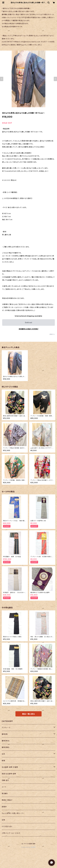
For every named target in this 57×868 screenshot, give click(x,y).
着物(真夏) (6, 747)
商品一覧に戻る (28, 714)
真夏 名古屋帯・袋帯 (9, 774)
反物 (3, 820)
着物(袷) (5, 734)
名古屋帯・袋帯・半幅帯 (10, 767)
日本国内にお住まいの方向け (28, 329)
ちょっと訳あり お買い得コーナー (13, 813)
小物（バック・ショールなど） (11, 833)
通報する (52, 334)
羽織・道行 (5, 780)
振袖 (3, 760)
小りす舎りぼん (7, 826)
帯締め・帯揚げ (7, 800)
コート (4, 787)
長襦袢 (4, 807)
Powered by (28, 847)
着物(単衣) (6, 741)
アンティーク (6, 728)
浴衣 (3, 754)
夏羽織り (5, 793)
